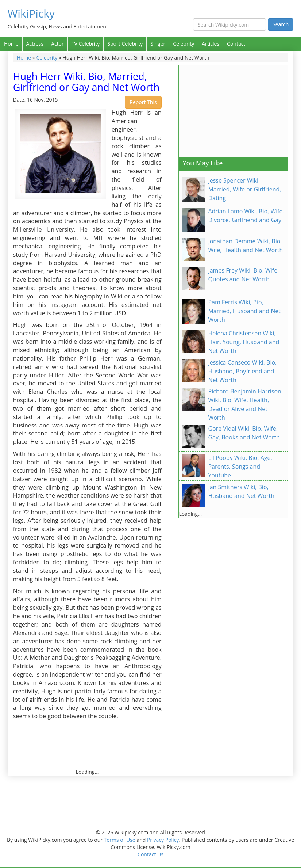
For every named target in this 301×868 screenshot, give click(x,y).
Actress (35, 44)
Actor (57, 44)
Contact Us (150, 854)
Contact (236, 44)
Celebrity (184, 44)
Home (11, 44)
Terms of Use (120, 840)
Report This (143, 102)
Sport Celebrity (125, 44)
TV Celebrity (86, 44)
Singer (158, 44)
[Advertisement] (146, 752)
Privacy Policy (163, 840)
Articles (211, 44)
